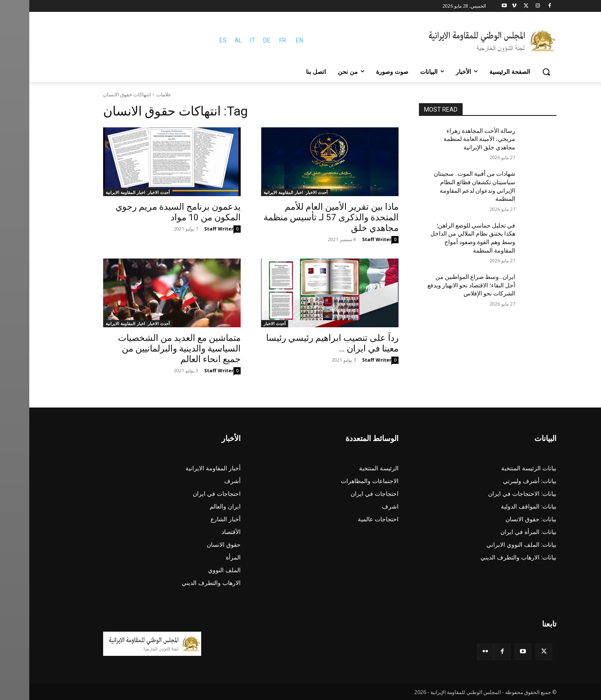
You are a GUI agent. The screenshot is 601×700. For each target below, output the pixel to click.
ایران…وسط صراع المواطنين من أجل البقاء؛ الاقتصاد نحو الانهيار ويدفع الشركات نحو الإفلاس (442, 285)
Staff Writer (347, 239)
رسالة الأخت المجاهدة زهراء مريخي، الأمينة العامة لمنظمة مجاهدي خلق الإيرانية (450, 139)
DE (237, 40)
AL (209, 40)
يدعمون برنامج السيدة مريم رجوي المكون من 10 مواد (149, 212)
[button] (517, 72)
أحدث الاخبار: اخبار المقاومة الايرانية (266, 192)
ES (194, 40)
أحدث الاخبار (245, 323)
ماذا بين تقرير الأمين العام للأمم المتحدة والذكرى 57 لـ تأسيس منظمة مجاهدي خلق (302, 217)
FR (253, 40)
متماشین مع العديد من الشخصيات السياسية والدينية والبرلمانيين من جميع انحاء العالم (150, 349)
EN (270, 40)
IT (223, 40)
